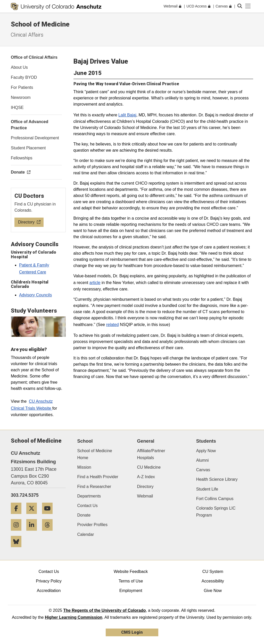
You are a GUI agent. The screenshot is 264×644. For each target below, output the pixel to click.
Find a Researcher (94, 487)
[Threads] (49, 533)
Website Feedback (131, 572)
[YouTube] (49, 516)
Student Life (207, 489)
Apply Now (206, 451)
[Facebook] (18, 516)
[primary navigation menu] (248, 6)
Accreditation (49, 591)
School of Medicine (40, 24)
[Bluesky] (18, 549)
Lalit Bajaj (127, 115)
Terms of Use (131, 581)
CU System (213, 572)
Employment (131, 591)
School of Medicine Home (95, 454)
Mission (84, 467)
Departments (89, 496)
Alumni (203, 460)
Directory (145, 487)
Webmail (145, 496)
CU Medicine (149, 467)
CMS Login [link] (132, 632)
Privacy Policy (49, 581)
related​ (113, 325)
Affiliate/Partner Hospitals (151, 454)
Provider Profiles (92, 525)
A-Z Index (146, 477)
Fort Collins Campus (215, 499)
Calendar (86, 534)
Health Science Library (217, 479)
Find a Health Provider (98, 477)
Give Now (213, 591)
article (95, 283)
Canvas (203, 470)
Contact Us (88, 506)
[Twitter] (34, 516)
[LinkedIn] (34, 533)
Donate (84, 515)
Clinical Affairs (27, 35)
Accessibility (213, 581)
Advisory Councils (35, 295)
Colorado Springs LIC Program (216, 512)
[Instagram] (18, 533)
